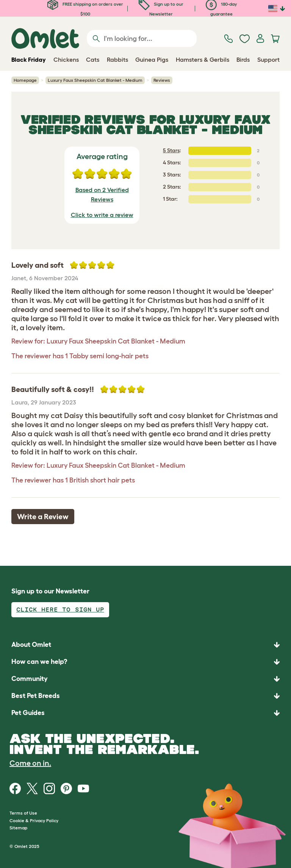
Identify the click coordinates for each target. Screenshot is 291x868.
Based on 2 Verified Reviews (102, 195)
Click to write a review (102, 215)
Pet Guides (28, 713)
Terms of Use (23, 813)
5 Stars (171, 150)
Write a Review (43, 517)
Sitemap (18, 828)
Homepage (25, 80)
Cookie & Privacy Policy (34, 820)
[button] (145, 713)
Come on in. (30, 763)
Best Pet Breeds (36, 696)
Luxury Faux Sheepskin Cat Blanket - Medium (95, 80)
